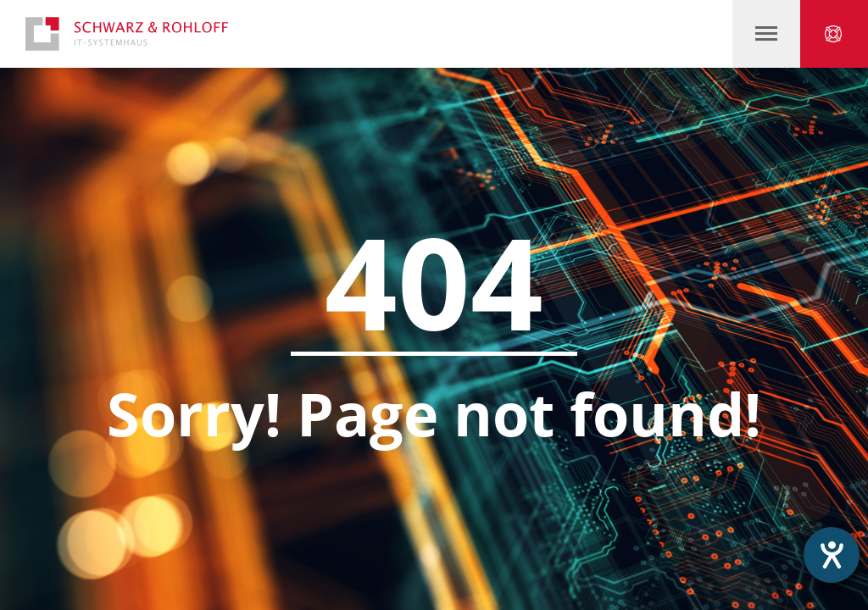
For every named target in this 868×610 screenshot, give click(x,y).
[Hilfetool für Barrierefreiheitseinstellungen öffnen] (832, 555)
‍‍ (766, 34)
